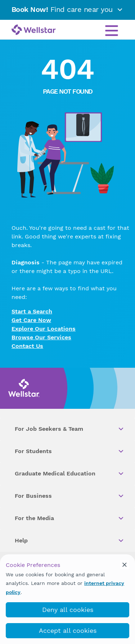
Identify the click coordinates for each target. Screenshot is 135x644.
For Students (70, 451)
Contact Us (27, 346)
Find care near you (68, 9)
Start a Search (32, 311)
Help (70, 541)
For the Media (70, 518)
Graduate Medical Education (70, 474)
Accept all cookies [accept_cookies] (68, 630)
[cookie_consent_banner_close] (125, 565)
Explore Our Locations (44, 329)
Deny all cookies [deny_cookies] (68, 610)
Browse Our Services (41, 337)
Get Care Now (31, 320)
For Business (70, 496)
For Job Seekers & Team (70, 429)
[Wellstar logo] (34, 30)
